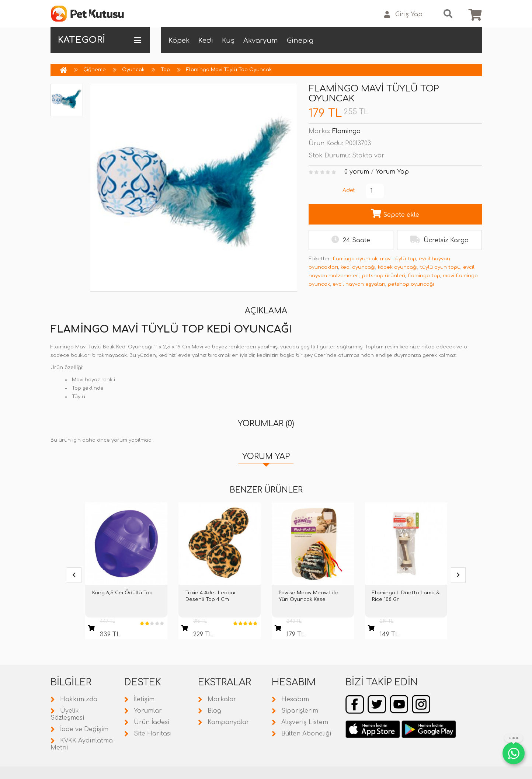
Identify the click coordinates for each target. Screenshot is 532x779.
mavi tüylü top (398, 259)
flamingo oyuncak (355, 259)
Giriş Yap (403, 15)
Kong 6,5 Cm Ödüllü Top (122, 593)
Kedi (206, 41)
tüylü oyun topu (440, 267)
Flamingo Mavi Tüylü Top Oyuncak (229, 70)
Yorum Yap (392, 172)
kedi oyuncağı (358, 267)
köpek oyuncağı (398, 267)
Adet (349, 190)
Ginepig (300, 41)
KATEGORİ (99, 40)
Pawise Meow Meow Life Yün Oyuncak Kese (309, 596)
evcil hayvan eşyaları (359, 284)
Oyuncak (133, 70)
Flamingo (346, 131)
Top (165, 70)
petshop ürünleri (384, 276)
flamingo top (424, 276)
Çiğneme (95, 70)
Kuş (228, 41)
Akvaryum (261, 41)
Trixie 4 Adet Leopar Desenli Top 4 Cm (211, 596)
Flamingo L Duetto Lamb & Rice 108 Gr (406, 596)
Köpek (179, 41)
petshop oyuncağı (411, 284)
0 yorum (357, 172)
